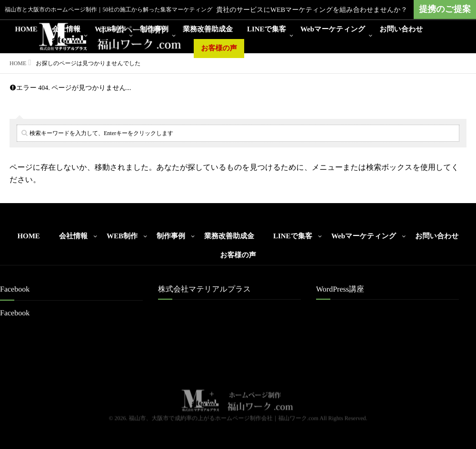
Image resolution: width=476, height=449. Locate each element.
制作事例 (154, 29)
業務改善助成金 (208, 29)
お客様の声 (219, 49)
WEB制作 (110, 29)
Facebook (15, 313)
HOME (26, 29)
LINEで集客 (267, 29)
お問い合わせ (401, 29)
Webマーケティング (333, 29)
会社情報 (66, 29)
